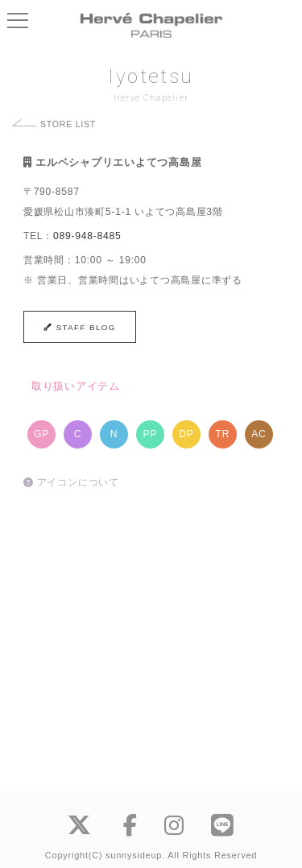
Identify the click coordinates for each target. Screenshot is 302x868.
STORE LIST (68, 124)
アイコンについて (71, 482)
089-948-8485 (87, 236)
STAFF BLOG (80, 327)
